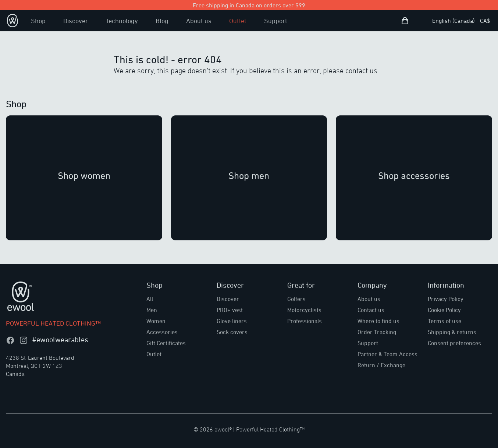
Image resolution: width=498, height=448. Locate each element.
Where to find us (378, 321)
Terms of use (444, 321)
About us (199, 21)
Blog (162, 21)
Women (156, 321)
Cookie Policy (444, 310)
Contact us (371, 310)
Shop (38, 21)
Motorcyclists (304, 310)
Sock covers (232, 332)
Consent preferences (454, 343)
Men (152, 310)
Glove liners (232, 321)
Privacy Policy (446, 299)
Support (276, 21)
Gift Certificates (166, 343)
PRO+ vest (230, 310)
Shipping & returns (452, 332)
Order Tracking (377, 332)
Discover (76, 21)
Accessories (162, 332)
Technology (122, 21)
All (150, 299)
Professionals (305, 321)
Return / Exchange (381, 365)
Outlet (238, 21)
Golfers (296, 299)
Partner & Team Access (387, 354)
